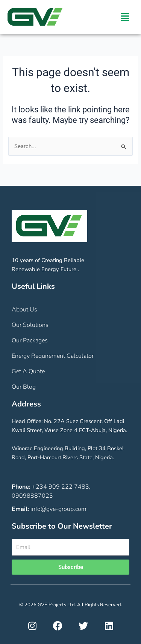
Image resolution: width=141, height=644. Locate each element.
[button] (125, 17)
